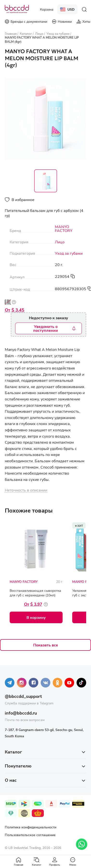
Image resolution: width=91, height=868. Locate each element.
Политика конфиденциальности (31, 827)
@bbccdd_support (23, 696)
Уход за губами (69, 253)
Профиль (55, 862)
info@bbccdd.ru (21, 713)
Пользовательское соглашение (30, 835)
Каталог (37, 862)
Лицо (60, 242)
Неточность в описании (26, 490)
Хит (80, 525)
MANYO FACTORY (64, 229)
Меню (73, 862)
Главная (19, 862)
